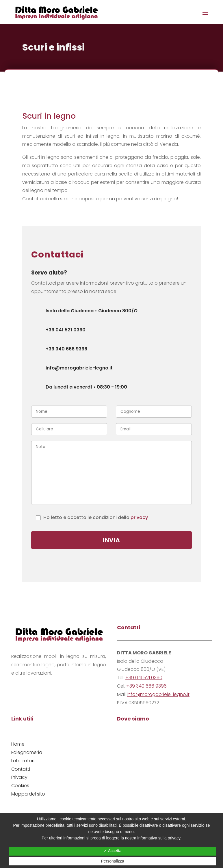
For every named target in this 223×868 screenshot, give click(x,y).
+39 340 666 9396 (146, 686)
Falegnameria (27, 752)
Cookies (20, 786)
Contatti (21, 769)
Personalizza (112, 861)
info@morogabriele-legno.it (158, 694)
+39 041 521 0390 (144, 678)
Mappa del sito (28, 794)
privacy (139, 517)
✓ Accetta (113, 851)
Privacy (19, 777)
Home (18, 744)
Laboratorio (24, 761)
